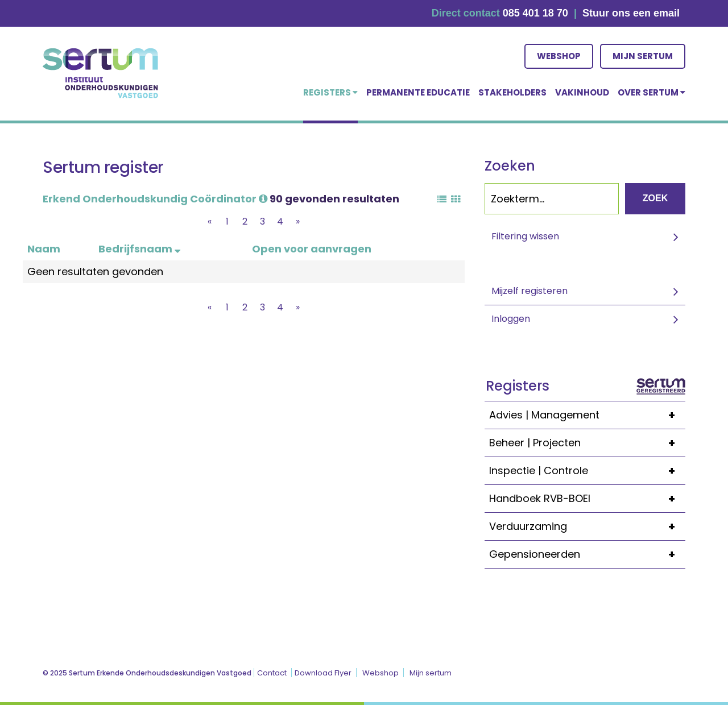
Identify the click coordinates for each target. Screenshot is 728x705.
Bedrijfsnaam (139, 249)
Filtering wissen (525, 236)
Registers (330, 92)
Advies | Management (587, 415)
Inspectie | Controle (587, 471)
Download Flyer (323, 673)
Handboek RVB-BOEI (587, 499)
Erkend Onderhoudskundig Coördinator (155, 199)
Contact (272, 673)
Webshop (559, 56)
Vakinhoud (582, 92)
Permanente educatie (418, 92)
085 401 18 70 (535, 13)
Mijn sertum (643, 56)
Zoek (655, 198)
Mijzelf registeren (530, 291)
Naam (44, 249)
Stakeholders (512, 92)
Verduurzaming (587, 526)
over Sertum (652, 92)
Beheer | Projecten (587, 443)
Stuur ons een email (631, 13)
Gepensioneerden (587, 554)
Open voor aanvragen (312, 249)
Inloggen (511, 319)
